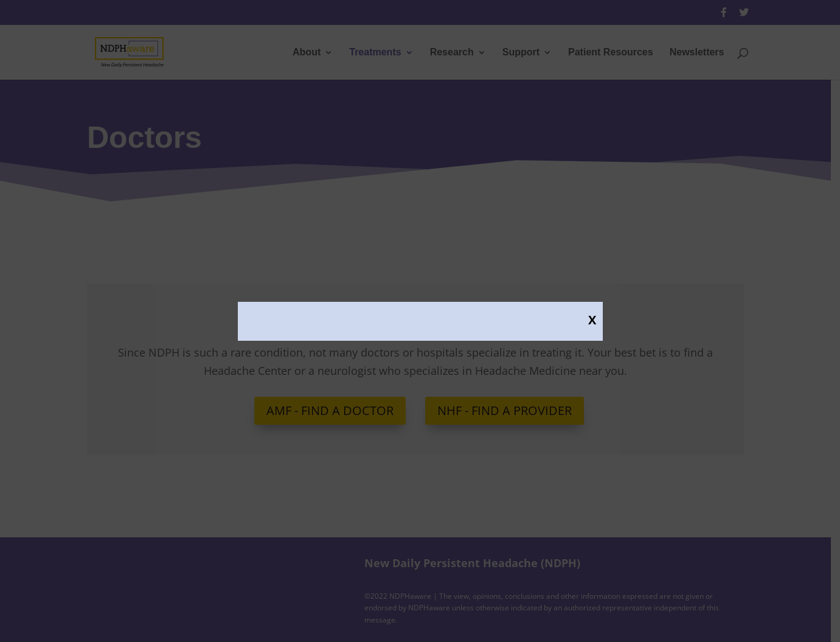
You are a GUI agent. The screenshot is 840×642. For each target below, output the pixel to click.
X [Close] (592, 319)
